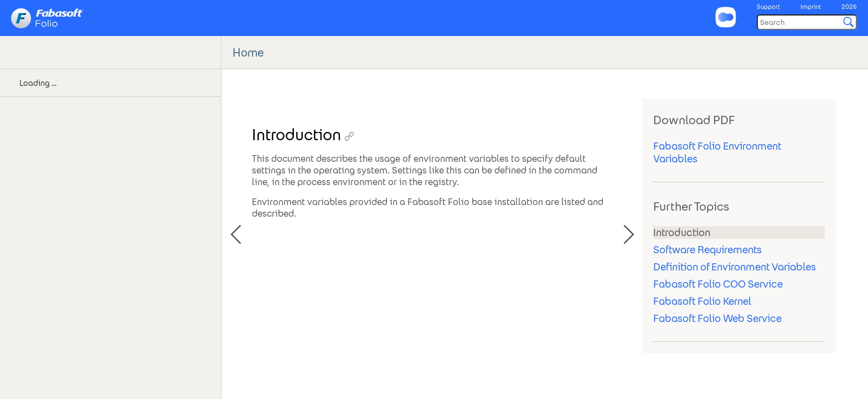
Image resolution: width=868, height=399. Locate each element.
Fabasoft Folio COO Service (718, 284)
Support (768, 7)
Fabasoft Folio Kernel (702, 301)
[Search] (807, 22)
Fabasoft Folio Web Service (717, 318)
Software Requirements (707, 250)
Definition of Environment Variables (735, 267)
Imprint (811, 7)
